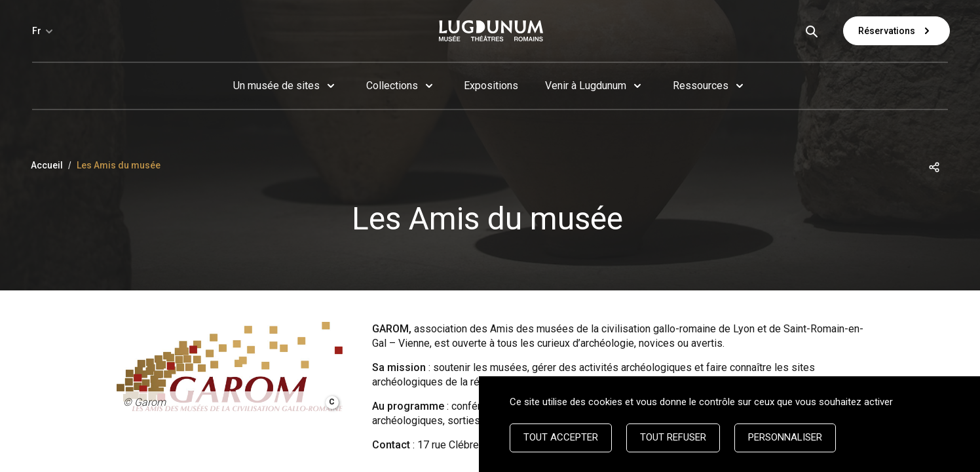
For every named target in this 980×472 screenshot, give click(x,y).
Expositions (491, 86)
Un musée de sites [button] (276, 86)
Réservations (896, 31)
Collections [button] (392, 86)
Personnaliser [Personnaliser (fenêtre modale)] (785, 437)
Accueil (47, 165)
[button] (934, 166)
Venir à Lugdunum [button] (586, 86)
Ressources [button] (701, 86)
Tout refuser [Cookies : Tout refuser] (673, 437)
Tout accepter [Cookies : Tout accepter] (561, 437)
